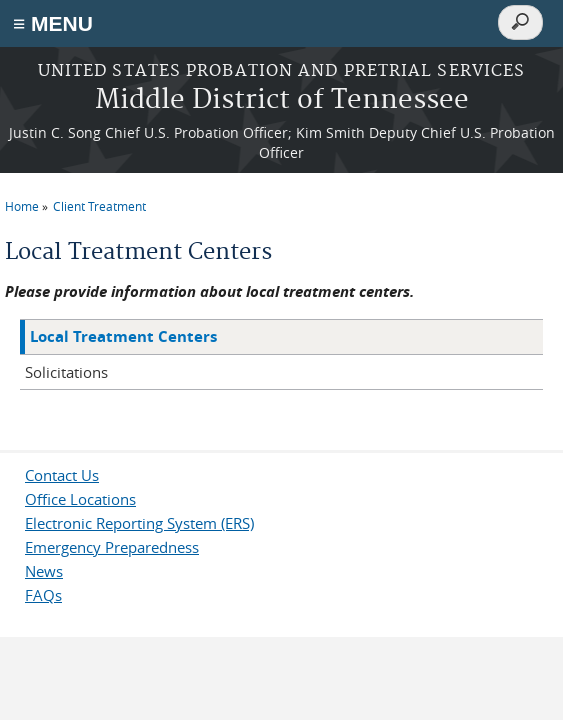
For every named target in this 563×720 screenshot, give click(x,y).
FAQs (43, 595)
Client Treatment (99, 206)
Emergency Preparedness (112, 547)
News (44, 571)
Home (22, 206)
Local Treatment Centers (123, 336)
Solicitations (66, 372)
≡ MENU (53, 23)
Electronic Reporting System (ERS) (139, 523)
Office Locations (80, 499)
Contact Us (62, 475)
